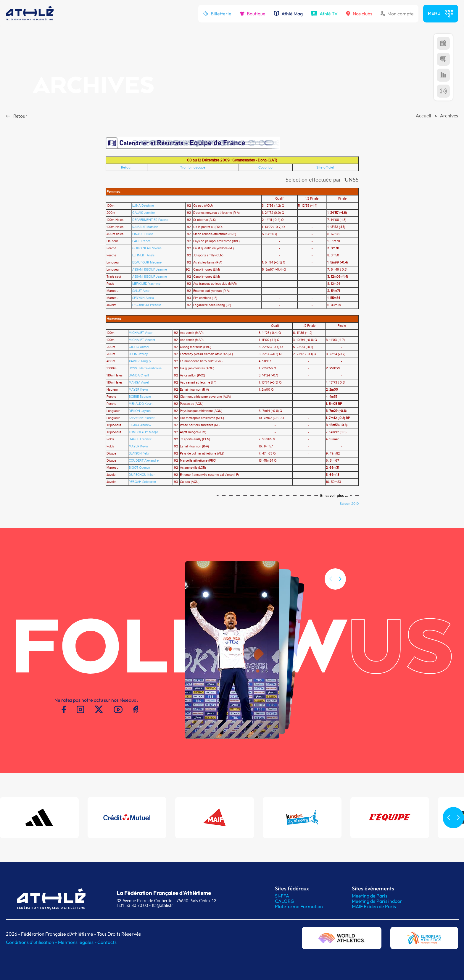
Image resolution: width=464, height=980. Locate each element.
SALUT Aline (141, 291)
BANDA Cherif (139, 376)
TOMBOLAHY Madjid (143, 432)
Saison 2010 (349, 504)
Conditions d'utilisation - (32, 942)
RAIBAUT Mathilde (145, 227)
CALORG (285, 901)
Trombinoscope (193, 167)
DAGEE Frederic (140, 439)
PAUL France (141, 241)
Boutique (253, 14)
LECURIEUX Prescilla (147, 305)
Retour (126, 167)
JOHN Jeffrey (138, 354)
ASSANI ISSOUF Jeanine (150, 270)
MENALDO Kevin (141, 404)
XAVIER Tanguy (140, 361)
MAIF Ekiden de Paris (374, 906)
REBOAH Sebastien (142, 482)
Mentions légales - (78, 942)
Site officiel (325, 167)
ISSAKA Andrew (140, 425)
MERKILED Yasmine (146, 284)
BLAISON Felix (139, 454)
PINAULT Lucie (143, 234)
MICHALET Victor (141, 333)
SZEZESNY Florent (142, 418)
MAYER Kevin (138, 390)
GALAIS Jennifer (144, 213)
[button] (340, 598)
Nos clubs (359, 14)
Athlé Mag (288, 14)
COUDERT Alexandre (144, 461)
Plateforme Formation (299, 906)
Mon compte (397, 14)
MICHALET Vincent (142, 340)
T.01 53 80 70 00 (132, 905)
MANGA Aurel (139, 383)
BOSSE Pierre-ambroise (145, 368)
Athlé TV (324, 14)
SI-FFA (282, 896)
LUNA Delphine (143, 206)
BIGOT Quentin (139, 468)
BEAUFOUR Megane (147, 263)
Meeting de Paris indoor (377, 901)
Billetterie (217, 14)
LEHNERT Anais (143, 255)
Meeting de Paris (370, 896)
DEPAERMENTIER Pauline (150, 220)
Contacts (107, 942)
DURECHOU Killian (142, 475)
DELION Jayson (140, 411)
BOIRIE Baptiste (140, 397)
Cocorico (265, 167)
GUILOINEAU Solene (147, 248)
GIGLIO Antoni (139, 347)
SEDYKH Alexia (143, 298)
